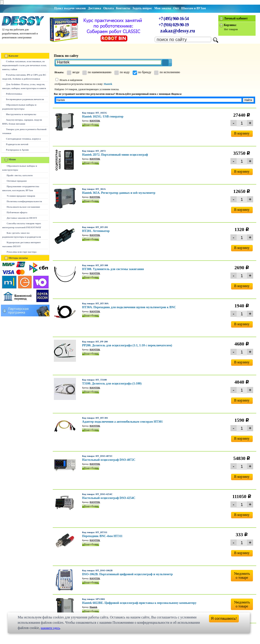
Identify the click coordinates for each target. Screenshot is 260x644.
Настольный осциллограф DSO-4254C (109, 498)
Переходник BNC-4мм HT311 (102, 536)
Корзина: (230, 25)
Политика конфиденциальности (24, 201)
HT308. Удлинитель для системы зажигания (113, 269)
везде (73, 72)
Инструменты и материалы (21, 114)
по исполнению (167, 72)
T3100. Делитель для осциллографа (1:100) (112, 384)
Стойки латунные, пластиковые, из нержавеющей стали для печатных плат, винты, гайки (24, 65)
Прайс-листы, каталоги (20, 175)
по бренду (142, 72)
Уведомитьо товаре (242, 576)
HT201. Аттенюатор (96, 231)
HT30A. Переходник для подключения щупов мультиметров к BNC (129, 307)
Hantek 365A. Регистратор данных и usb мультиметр (119, 193)
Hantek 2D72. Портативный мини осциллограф (115, 155)
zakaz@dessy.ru (178, 31)
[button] (165, 63)
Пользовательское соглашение (23, 207)
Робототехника (14, 94)
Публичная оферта (17, 212)
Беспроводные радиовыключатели (25, 99)
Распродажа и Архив (17, 150)
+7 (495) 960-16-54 (173, 19)
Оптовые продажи (17, 181)
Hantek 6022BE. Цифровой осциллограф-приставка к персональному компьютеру (139, 603)
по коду (122, 72)
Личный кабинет (236, 18)
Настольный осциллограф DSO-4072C (109, 460)
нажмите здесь (50, 628)
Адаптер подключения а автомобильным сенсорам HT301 (122, 422)
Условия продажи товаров (21, 196)
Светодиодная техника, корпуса (23, 139)
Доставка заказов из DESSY (22, 218)
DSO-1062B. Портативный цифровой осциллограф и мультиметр (127, 574)
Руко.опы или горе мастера (22, 252)
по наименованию (97, 72)
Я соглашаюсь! (224, 619)
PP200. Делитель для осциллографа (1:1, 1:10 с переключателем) (127, 345)
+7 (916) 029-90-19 (173, 25)
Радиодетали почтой (17, 144)
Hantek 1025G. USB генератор (103, 117)
